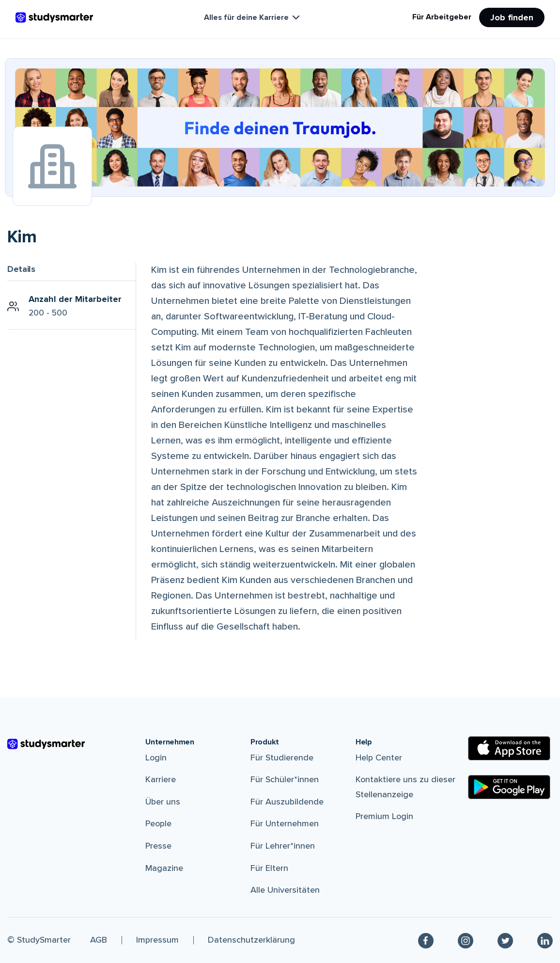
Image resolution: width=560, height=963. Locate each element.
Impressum (157, 940)
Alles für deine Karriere (253, 17)
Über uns (163, 802)
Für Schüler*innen (285, 779)
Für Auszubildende (287, 802)
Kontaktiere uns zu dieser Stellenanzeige (405, 787)
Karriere (161, 779)
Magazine (164, 868)
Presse (158, 846)
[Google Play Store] (509, 787)
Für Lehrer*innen (283, 846)
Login (156, 758)
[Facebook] (426, 940)
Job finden (512, 17)
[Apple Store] (509, 748)
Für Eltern (269, 868)
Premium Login (384, 816)
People (158, 823)
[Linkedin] (545, 940)
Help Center (379, 758)
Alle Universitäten (285, 890)
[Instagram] (466, 940)
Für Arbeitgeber (442, 17)
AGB (99, 940)
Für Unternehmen (285, 823)
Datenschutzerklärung (251, 940)
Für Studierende (282, 758)
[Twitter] (505, 940)
